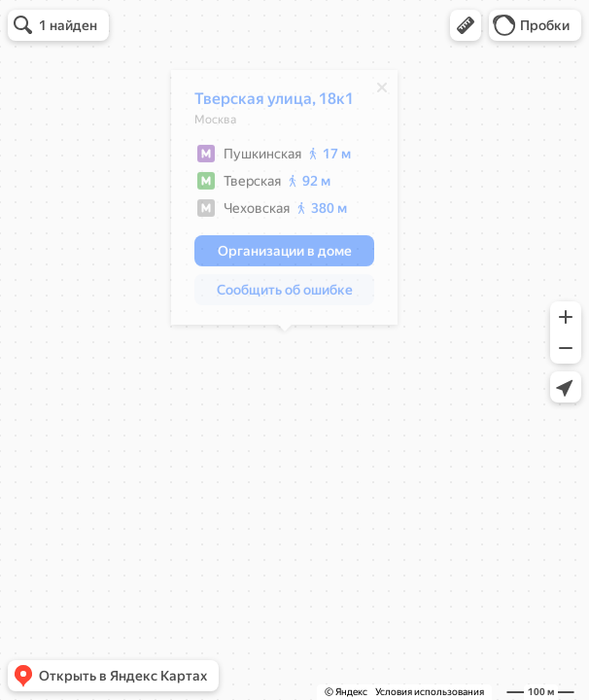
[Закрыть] (382, 92)
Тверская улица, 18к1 (274, 104)
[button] (466, 25)
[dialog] (284, 202)
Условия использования (430, 692)
